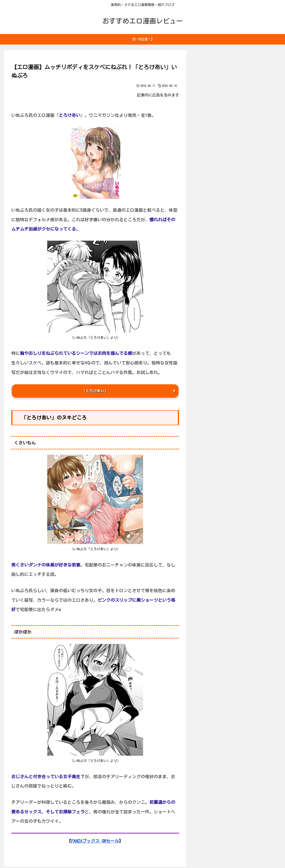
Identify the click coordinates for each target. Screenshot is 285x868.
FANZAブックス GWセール (95, 842)
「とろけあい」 (95, 392)
